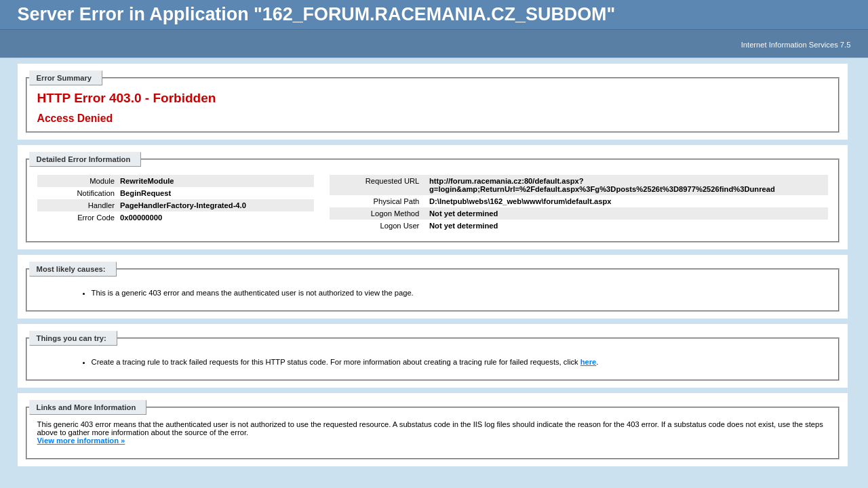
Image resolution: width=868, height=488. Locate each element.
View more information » (81, 441)
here (589, 362)
